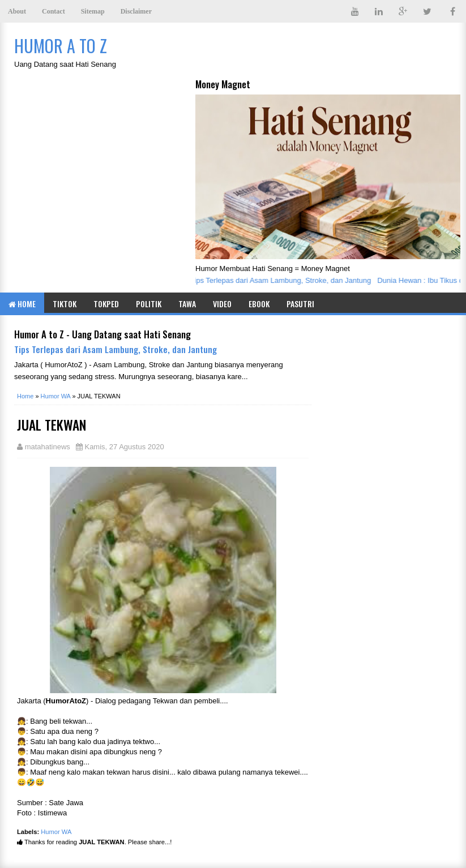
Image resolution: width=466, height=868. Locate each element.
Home (22, 304)
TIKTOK (65, 304)
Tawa (187, 304)
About (17, 11)
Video (222, 304)
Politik (149, 304)
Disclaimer (136, 11)
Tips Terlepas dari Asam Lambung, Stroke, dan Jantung (284, 280)
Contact (54, 11)
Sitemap (93, 11)
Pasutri (300, 304)
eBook (259, 304)
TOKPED (106, 304)
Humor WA (56, 832)
